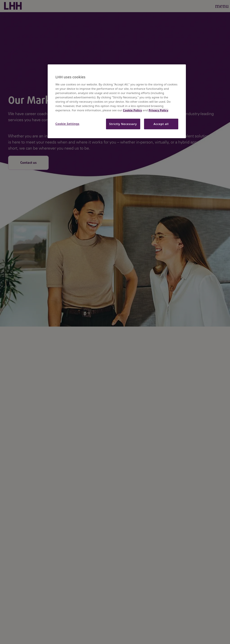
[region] (117, 101)
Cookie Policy (132, 110)
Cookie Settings (67, 124)
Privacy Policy (158, 110)
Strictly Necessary (123, 124)
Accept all (161, 124)
